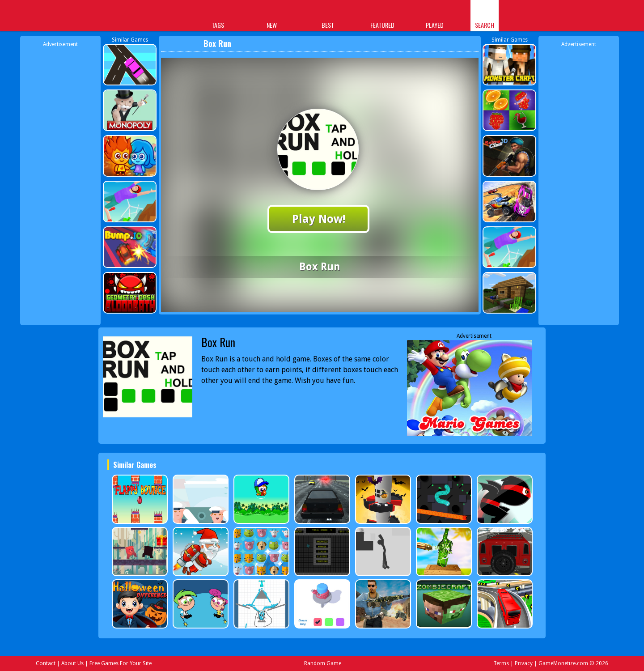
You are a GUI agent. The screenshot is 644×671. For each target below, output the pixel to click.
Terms (501, 663)
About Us (72, 663)
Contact (46, 663)
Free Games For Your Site (121, 663)
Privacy (524, 663)
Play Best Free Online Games (135, 17)
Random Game (323, 663)
